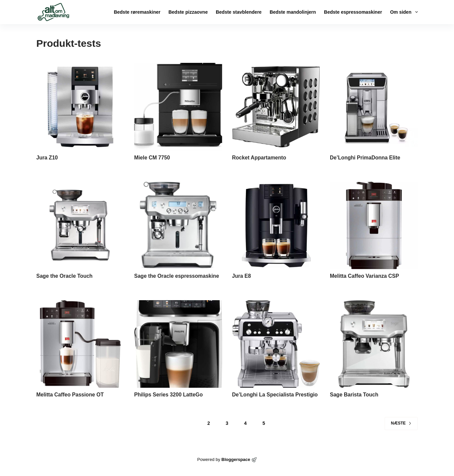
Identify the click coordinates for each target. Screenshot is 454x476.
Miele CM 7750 (152, 158)
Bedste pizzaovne (188, 12)
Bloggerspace (236, 459)
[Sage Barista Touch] (374, 344)
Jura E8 (242, 276)
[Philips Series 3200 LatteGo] (178, 344)
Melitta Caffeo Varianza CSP (365, 276)
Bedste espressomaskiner (353, 12)
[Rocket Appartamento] (276, 107)
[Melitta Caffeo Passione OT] (80, 344)
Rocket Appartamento (260, 158)
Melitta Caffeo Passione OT (71, 395)
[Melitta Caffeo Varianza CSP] (374, 225)
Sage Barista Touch (355, 395)
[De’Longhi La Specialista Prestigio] (276, 344)
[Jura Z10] (80, 107)
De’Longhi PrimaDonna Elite (366, 158)
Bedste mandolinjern (293, 12)
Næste (401, 423)
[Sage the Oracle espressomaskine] (178, 225)
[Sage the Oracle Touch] (80, 225)
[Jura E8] (276, 225)
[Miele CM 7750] (178, 107)
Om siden (404, 12)
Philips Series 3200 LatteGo (169, 395)
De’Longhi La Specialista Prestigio (276, 395)
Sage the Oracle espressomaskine (178, 276)
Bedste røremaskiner (137, 12)
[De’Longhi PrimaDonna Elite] (374, 107)
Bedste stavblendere (239, 12)
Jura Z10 (48, 158)
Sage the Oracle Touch (65, 276)
